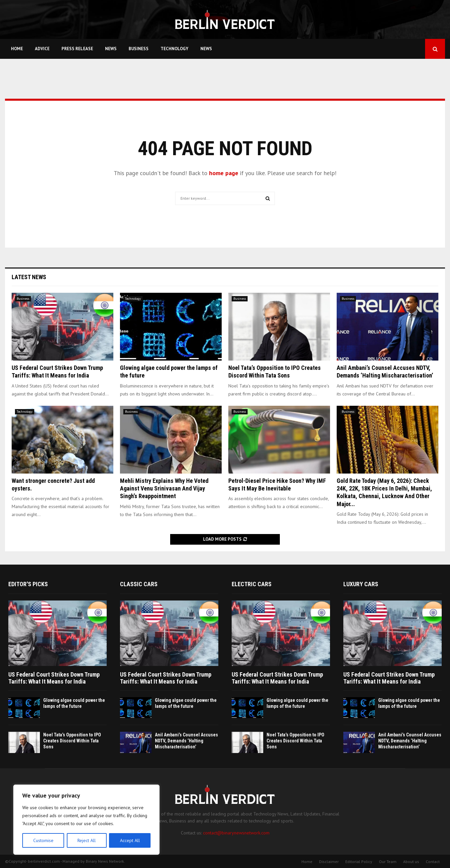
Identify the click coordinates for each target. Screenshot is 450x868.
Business (139, 49)
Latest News (29, 277)
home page (224, 173)
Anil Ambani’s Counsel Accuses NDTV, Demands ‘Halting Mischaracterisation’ (186, 741)
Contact (433, 862)
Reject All (86, 840)
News (111, 49)
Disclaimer (329, 862)
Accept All (130, 840)
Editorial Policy (359, 862)
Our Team (388, 862)
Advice (42, 49)
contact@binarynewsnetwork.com (236, 833)
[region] (86, 820)
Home (17, 49)
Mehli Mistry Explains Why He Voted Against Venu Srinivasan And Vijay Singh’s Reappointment (164, 488)
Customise (43, 840)
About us (411, 862)
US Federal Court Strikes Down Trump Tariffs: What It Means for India (54, 678)
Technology (174, 49)
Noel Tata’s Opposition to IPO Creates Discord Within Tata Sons (72, 741)
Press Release (77, 49)
